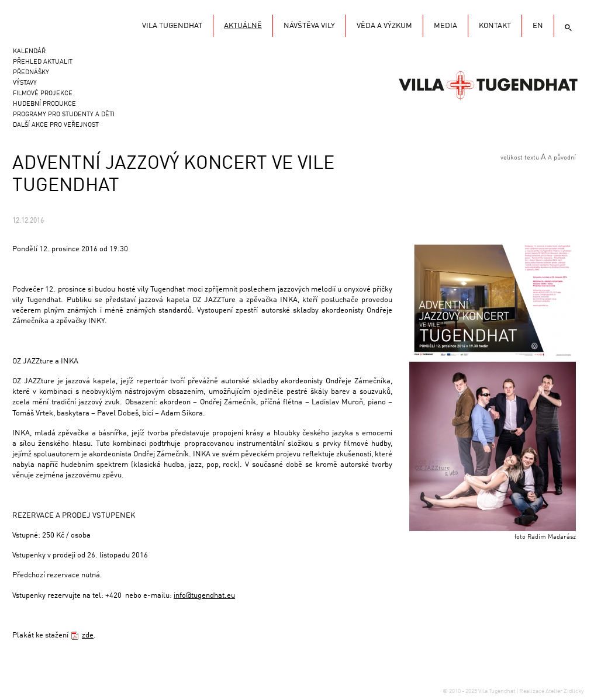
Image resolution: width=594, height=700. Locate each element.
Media (445, 26)
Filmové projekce (43, 94)
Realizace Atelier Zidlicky (551, 691)
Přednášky (31, 73)
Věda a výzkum (384, 26)
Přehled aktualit (43, 62)
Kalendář (29, 52)
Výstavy (25, 83)
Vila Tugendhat (488, 85)
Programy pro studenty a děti (64, 115)
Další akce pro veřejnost (56, 125)
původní (565, 158)
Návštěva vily (309, 26)
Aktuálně (243, 26)
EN (538, 26)
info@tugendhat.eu (204, 596)
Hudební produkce (44, 104)
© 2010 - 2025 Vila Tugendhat (479, 691)
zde (88, 635)
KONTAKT (495, 26)
